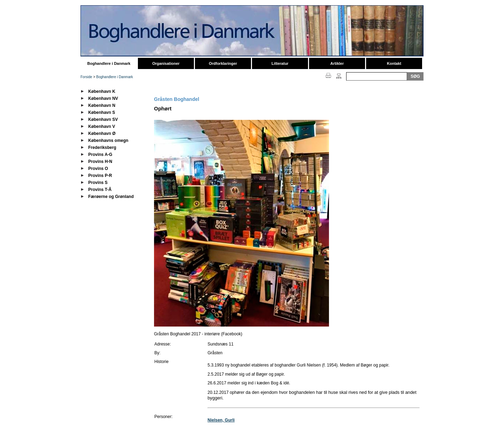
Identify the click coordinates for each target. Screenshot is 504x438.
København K (102, 91)
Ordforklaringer (223, 63)
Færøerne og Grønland (111, 197)
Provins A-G (100, 155)
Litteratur (280, 63)
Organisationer (166, 63)
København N (102, 105)
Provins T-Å (100, 190)
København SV (103, 119)
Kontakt (394, 63)
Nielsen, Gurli (221, 420)
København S (102, 112)
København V (102, 126)
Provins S (98, 183)
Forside (86, 77)
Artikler (337, 63)
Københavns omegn (108, 141)
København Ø (102, 134)
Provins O (98, 169)
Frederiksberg (102, 148)
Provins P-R (100, 176)
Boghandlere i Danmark (109, 63)
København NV (103, 98)
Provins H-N (100, 162)
